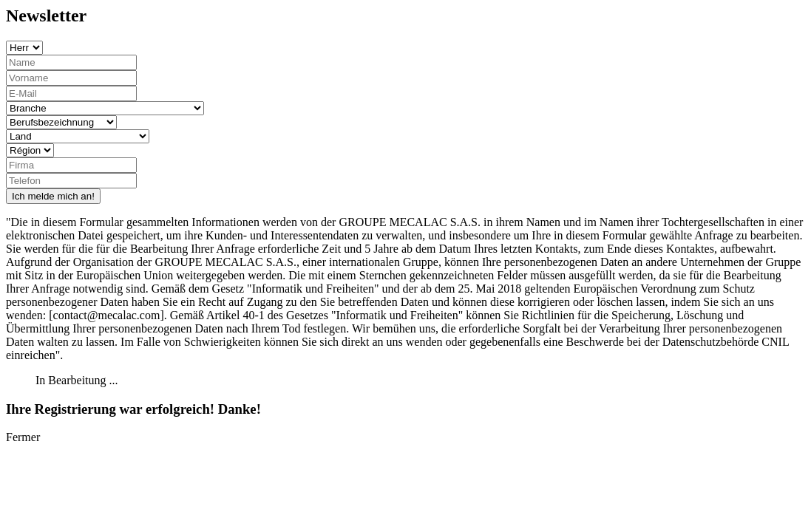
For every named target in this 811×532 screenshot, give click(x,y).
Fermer (23, 437)
